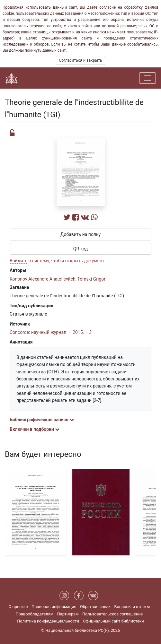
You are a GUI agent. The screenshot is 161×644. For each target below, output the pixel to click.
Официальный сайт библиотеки (113, 621)
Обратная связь (95, 607)
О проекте (18, 607)
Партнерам (68, 614)
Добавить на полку (80, 234)
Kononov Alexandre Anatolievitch (43, 279)
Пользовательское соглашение (112, 614)
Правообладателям (35, 614)
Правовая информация (54, 607)
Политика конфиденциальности (48, 621)
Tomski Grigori (92, 279)
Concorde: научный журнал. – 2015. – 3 (51, 332)
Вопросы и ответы (132, 607)
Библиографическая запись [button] (42, 420)
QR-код (81, 249)
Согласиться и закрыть (80, 60)
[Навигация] (148, 78)
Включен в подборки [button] (35, 429)
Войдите (18, 261)
